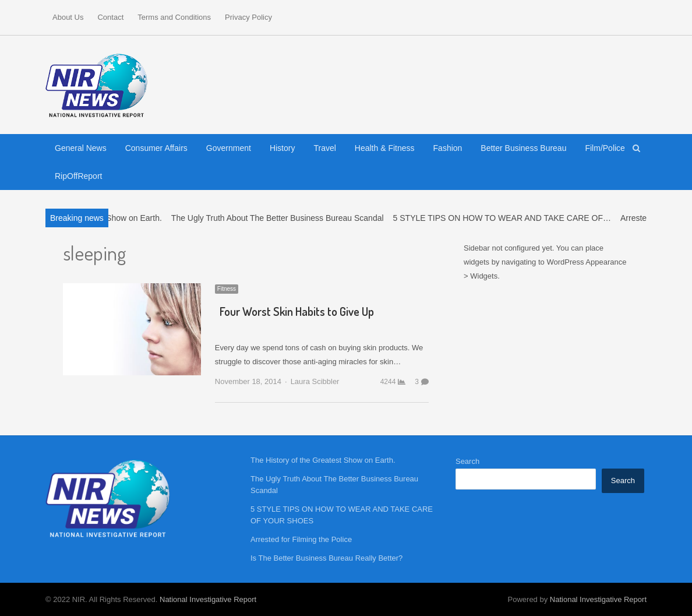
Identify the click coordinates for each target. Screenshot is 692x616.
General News (81, 148)
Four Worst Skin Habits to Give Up (297, 311)
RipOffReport (78, 176)
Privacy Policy (248, 17)
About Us (68, 17)
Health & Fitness (385, 148)
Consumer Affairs (156, 148)
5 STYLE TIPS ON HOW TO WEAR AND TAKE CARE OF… (507, 218)
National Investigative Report (208, 599)
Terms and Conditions (174, 17)
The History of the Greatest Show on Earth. (323, 460)
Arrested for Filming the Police (301, 539)
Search (467, 461)
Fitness (227, 289)
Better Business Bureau (523, 148)
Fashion (448, 148)
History (283, 148)
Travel (324, 148)
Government (229, 148)
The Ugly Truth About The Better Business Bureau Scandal (283, 218)
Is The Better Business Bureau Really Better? (326, 558)
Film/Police (605, 148)
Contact (110, 17)
